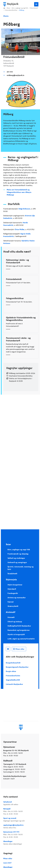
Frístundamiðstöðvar (11, 10)
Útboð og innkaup (15, 622)
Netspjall (21, 811)
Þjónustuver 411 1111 (21, 835)
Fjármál (11, 602)
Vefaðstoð (21, 803)
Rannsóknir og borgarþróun (19, 630)
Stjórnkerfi (12, 589)
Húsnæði (11, 617)
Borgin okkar (11, 671)
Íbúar (8, 8)
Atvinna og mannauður (17, 598)
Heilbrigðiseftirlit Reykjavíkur (19, 626)
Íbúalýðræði (12, 574)
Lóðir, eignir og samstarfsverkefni (21, 639)
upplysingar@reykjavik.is (21, 826)
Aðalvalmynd (36, 4)
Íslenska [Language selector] (8, 649)
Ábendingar (21, 843)
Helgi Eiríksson (24, 209)
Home (4, 8)
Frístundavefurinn (13, 676)
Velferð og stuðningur (16, 558)
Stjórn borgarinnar (15, 585)
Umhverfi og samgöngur (17, 562)
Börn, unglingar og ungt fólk (20, 8)
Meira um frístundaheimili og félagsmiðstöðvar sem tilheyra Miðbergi (19, 192)
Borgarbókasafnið (13, 663)
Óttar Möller (20, 229)
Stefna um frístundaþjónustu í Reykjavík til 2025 (21, 380)
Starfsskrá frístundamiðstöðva (21, 376)
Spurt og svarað (21, 820)
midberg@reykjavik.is (15, 75)
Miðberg (22, 10)
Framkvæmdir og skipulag (18, 554)
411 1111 (10, 72)
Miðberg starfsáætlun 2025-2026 (22, 373)
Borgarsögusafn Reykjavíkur (17, 667)
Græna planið (13, 606)
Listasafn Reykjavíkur (14, 684)
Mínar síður (20, 649)
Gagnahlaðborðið (13, 680)
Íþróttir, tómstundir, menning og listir (21, 568)
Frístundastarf (34, 8)
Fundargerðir (13, 593)
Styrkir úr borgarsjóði (16, 634)
